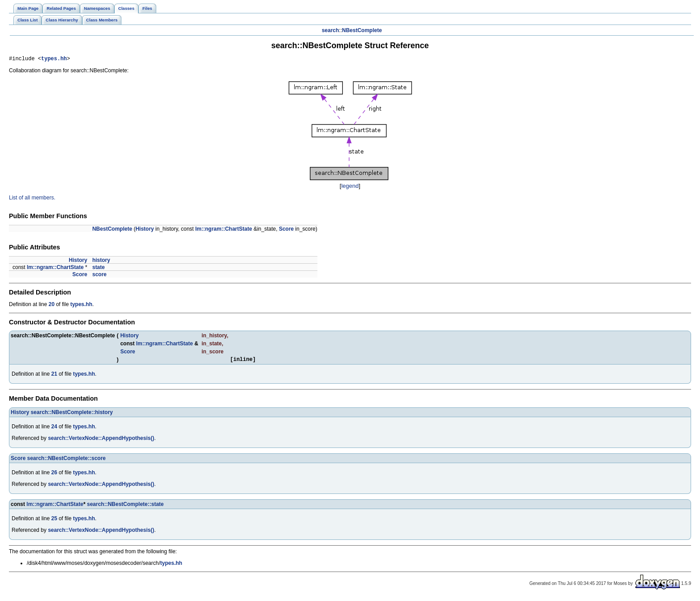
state (99, 269)
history (101, 261)
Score (286, 230)
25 (54, 521)
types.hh (54, 60)
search (331, 30)
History (144, 230)
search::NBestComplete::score (67, 461)
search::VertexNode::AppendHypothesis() (101, 441)
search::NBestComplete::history (72, 415)
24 (54, 429)
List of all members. (32, 199)
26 (54, 475)
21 (54, 377)
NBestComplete (362, 30)
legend (350, 187)
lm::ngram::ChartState (223, 230)
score (100, 276)
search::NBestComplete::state (125, 507)
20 (52, 306)
